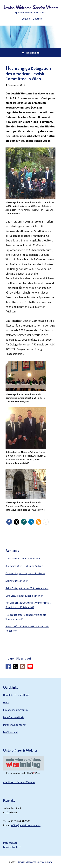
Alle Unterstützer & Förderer (19, 782)
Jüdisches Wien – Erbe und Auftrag (24, 566)
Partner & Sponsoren (15, 725)
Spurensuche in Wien (17, 581)
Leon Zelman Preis (14, 717)
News (6, 702)
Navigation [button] (33, 53)
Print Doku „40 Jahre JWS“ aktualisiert (27, 588)
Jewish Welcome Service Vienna (31, 7)
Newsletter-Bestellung (16, 695)
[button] (9, 522)
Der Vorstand (10, 732)
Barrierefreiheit (12, 847)
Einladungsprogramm (15, 710)
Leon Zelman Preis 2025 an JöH (23, 558)
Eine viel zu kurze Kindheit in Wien (24, 596)
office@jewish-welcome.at (26, 825)
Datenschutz (10, 843)
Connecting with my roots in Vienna (25, 573)
